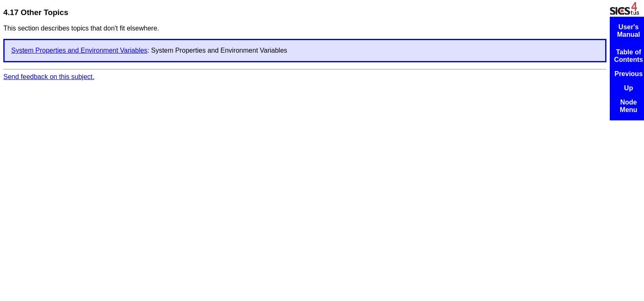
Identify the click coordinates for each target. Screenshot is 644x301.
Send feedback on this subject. (49, 77)
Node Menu (629, 106)
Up (628, 88)
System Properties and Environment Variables (79, 50)
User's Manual (628, 31)
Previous (629, 74)
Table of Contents (628, 56)
